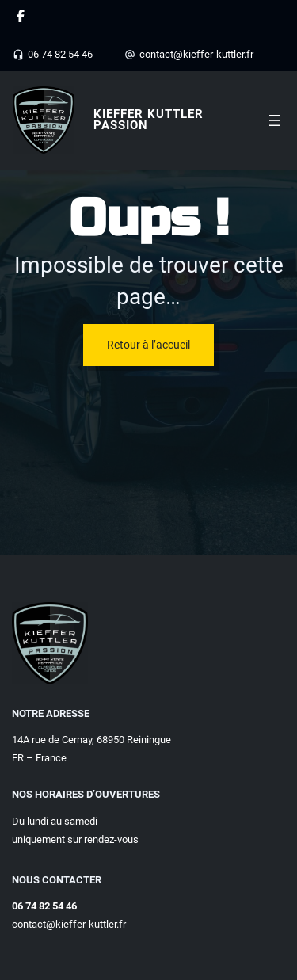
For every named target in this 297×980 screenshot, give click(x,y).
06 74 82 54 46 (60, 54)
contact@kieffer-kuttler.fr (196, 54)
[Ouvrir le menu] (275, 120)
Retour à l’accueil (148, 345)
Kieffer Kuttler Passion (148, 120)
